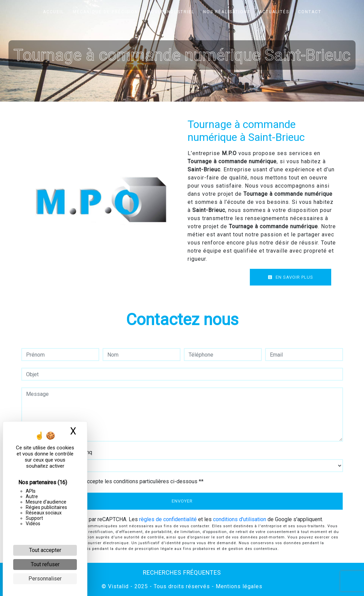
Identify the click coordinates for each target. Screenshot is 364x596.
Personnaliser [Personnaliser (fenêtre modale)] (45, 579)
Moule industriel (171, 12)
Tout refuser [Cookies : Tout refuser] (45, 564)
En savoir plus (291, 277)
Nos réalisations (227, 12)
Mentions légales (238, 586)
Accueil (53, 12)
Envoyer (182, 501)
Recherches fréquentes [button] (182, 573)
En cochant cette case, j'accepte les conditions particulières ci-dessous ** (116, 481)
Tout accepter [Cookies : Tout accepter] (45, 550)
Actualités (274, 12)
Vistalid (118, 586)
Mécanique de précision (105, 12)
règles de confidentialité (168, 519)
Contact (310, 12)
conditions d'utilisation (240, 519)
